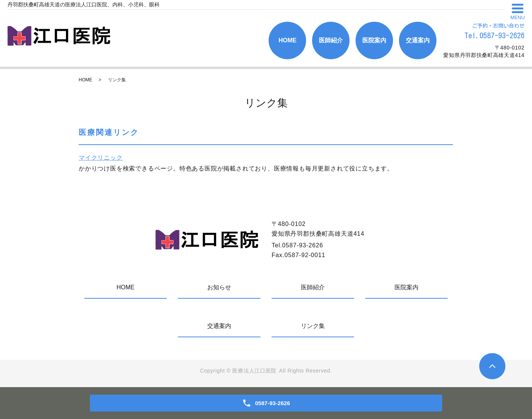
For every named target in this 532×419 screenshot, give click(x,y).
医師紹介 (331, 40)
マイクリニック (101, 158)
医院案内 (374, 40)
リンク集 (313, 326)
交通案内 (418, 40)
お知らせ (219, 287)
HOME (287, 40)
